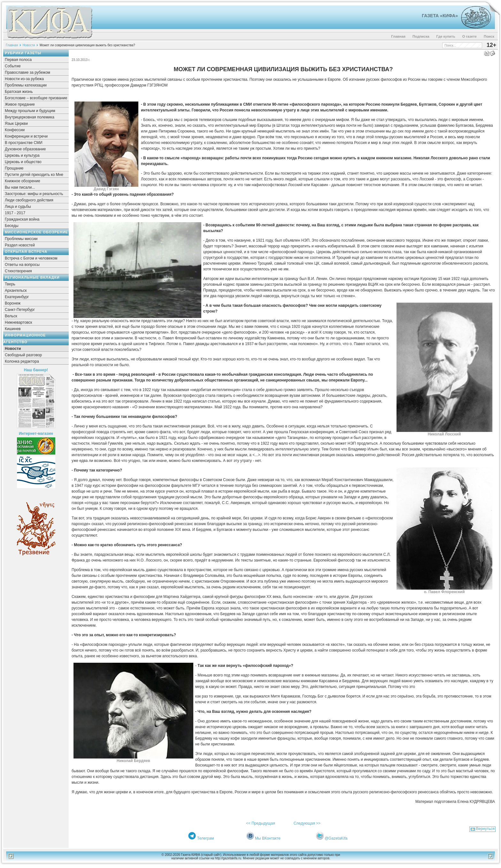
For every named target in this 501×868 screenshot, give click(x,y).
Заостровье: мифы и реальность (34, 194)
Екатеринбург (17, 297)
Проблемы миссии (21, 239)
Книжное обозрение (23, 181)
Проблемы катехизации (26, 85)
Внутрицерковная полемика (30, 117)
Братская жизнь (19, 92)
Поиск (489, 36)
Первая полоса (18, 60)
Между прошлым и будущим (30, 111)
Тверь (10, 284)
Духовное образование (25, 149)
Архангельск (16, 291)
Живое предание (20, 104)
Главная (398, 36)
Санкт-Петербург (20, 310)
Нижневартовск (19, 322)
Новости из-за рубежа (24, 79)
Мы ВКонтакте (268, 838)
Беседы (12, 226)
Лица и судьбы (18, 207)
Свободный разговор (23, 355)
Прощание (14, 168)
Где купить (446, 36)
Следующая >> (307, 823)
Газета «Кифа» (440, 16)
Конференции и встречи (26, 136)
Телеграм (206, 838)
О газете (470, 36)
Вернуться (485, 829)
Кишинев (13, 329)
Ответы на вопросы (22, 265)
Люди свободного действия (29, 200)
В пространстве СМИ (24, 143)
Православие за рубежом (27, 72)
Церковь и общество (23, 162)
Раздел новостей (20, 245)
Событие (13, 66)
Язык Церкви (16, 124)
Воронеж (13, 303)
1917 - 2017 (15, 213)
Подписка (421, 36)
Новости (29, 45)
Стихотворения (18, 271)
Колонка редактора (22, 361)
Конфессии (15, 130)
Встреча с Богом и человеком (31, 258)
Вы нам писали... (20, 187)
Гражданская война (22, 219)
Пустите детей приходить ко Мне (34, 175)
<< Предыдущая (261, 823)
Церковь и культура (22, 155)
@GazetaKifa (336, 838)
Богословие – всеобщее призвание (36, 98)
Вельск (11, 316)
